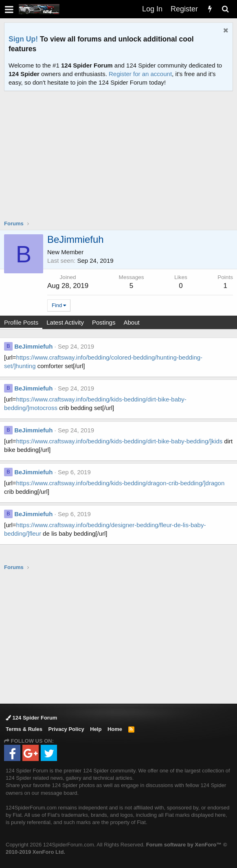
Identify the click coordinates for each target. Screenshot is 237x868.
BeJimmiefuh (33, 346)
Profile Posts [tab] (21, 322)
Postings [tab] (104, 322)
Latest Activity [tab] (65, 322)
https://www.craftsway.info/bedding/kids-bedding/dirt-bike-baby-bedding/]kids (120, 441)
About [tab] (131, 322)
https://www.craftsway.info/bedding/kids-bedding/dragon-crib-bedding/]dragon (121, 483)
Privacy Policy (66, 729)
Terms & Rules (24, 729)
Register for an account (140, 74)
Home (115, 729)
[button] (9, 9)
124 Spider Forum (31, 718)
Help (96, 729)
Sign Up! (23, 39)
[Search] (225, 9)
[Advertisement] (121, 161)
